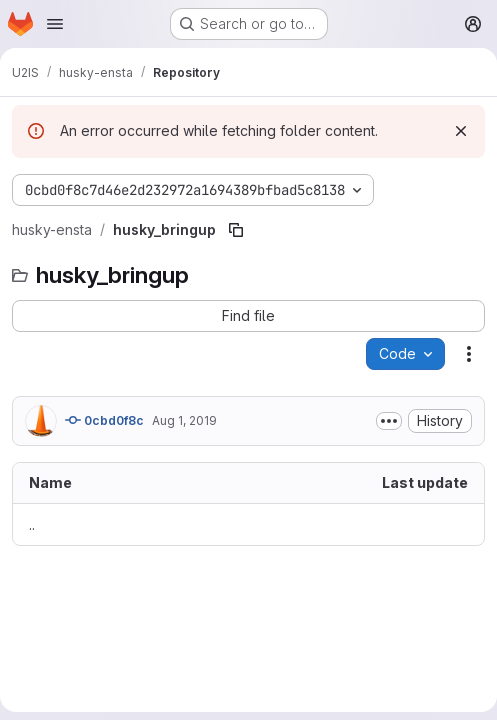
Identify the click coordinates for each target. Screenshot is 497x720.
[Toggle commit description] (389, 421)
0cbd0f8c (104, 420)
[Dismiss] (461, 131)
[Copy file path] (236, 230)
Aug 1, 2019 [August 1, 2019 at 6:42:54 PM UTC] (184, 420)
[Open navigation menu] (55, 24)
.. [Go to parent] (32, 524)
